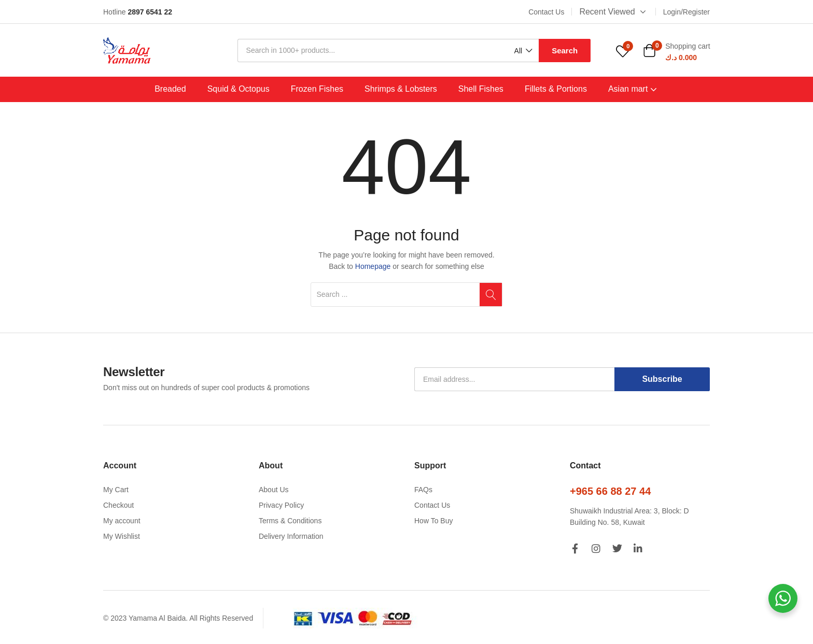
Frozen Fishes (317, 89)
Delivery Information (291, 536)
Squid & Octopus (239, 89)
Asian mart (634, 89)
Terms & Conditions (290, 521)
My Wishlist (122, 536)
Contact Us (432, 505)
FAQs (423, 490)
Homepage (373, 266)
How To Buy (433, 521)
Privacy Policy (281, 505)
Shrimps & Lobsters (401, 89)
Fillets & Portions (556, 89)
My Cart (116, 490)
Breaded (170, 89)
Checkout (118, 505)
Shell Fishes (481, 89)
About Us (274, 490)
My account (122, 521)
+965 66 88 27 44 (610, 491)
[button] (523, 51)
